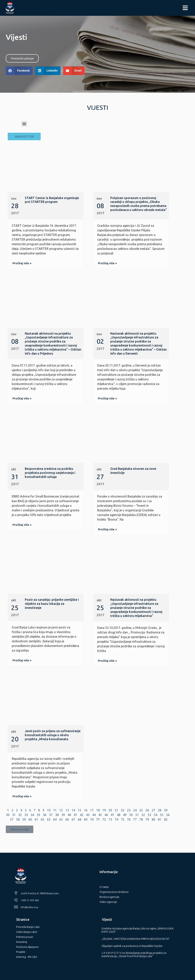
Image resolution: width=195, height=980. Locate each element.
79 (147, 819)
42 (82, 815)
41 (75, 815)
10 (49, 810)
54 (156, 815)
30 (8, 815)
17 (92, 810)
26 (147, 810)
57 (12, 819)
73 (110, 819)
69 (86, 819)
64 (55, 819)
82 (166, 819)
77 (135, 819)
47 (112, 815)
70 (92, 819)
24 (135, 810)
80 (153, 819)
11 (55, 810)
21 (116, 810)
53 (149, 815)
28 (160, 810)
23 (129, 810)
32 (20, 815)
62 (43, 819)
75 (123, 819)
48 (119, 815)
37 (51, 815)
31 (14, 815)
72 (104, 819)
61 (36, 819)
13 (67, 810)
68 (80, 819)
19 (104, 810)
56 (168, 815)
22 (123, 810)
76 (129, 819)
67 (73, 819)
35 (38, 815)
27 (153, 810)
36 (45, 815)
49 (125, 815)
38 (57, 815)
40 (69, 815)
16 (86, 810)
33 (26, 815)
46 (106, 815)
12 (61, 810)
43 (88, 815)
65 (61, 819)
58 (18, 819)
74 (116, 819)
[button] (22, 58)
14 (73, 810)
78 (141, 819)
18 (98, 810)
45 (100, 815)
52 (143, 815)
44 (94, 815)
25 (141, 810)
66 (67, 819)
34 (32, 815)
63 (49, 819)
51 (137, 815)
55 (162, 815)
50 (131, 815)
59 (24, 819)
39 (63, 815)
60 (30, 819)
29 (166, 810)
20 (110, 810)
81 (160, 819)
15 (80, 810)
